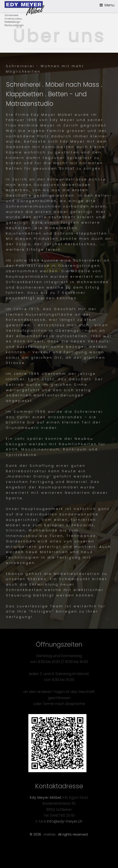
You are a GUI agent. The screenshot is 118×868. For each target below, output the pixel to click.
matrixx (50, 834)
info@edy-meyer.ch (65, 821)
